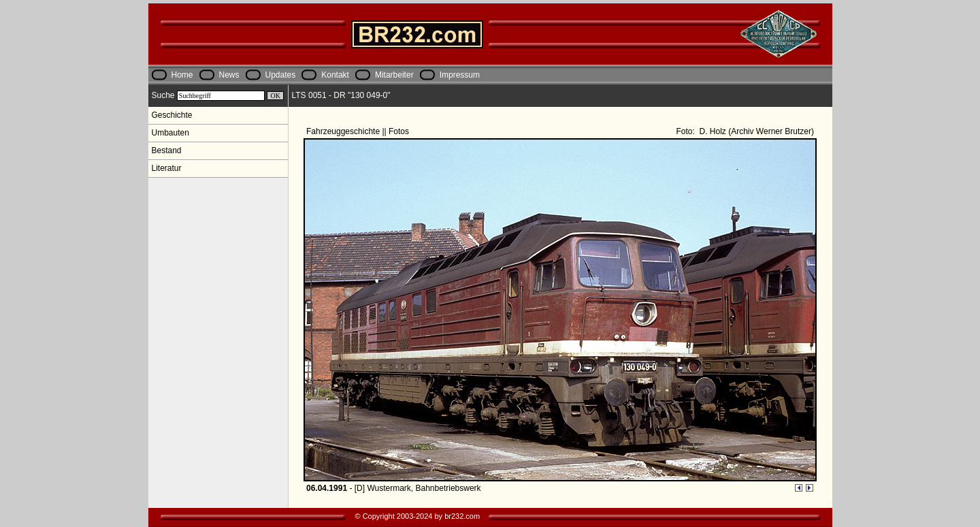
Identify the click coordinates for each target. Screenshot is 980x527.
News (229, 75)
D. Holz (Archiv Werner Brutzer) (755, 131)
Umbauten (170, 133)
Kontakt (335, 75)
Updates (281, 75)
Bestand (167, 150)
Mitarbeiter (394, 75)
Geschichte (172, 115)
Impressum (460, 75)
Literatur (167, 168)
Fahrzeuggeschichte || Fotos (359, 131)
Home (182, 75)
